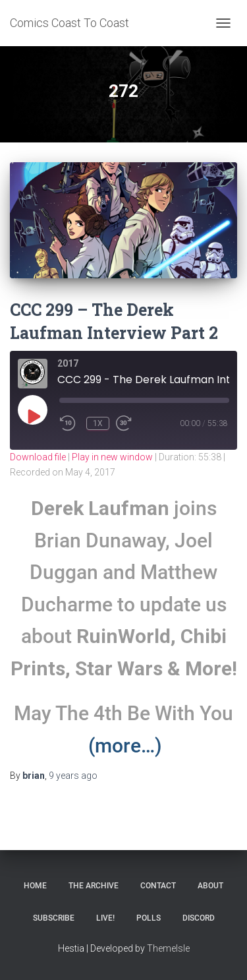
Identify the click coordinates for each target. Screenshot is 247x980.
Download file (38, 457)
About (210, 886)
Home (35, 886)
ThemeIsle (168, 948)
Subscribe (54, 918)
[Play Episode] (33, 416)
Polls (149, 918)
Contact (158, 886)
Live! (105, 918)
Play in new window (112, 457)
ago (73, 776)
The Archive (94, 886)
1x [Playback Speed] (98, 423)
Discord (199, 918)
